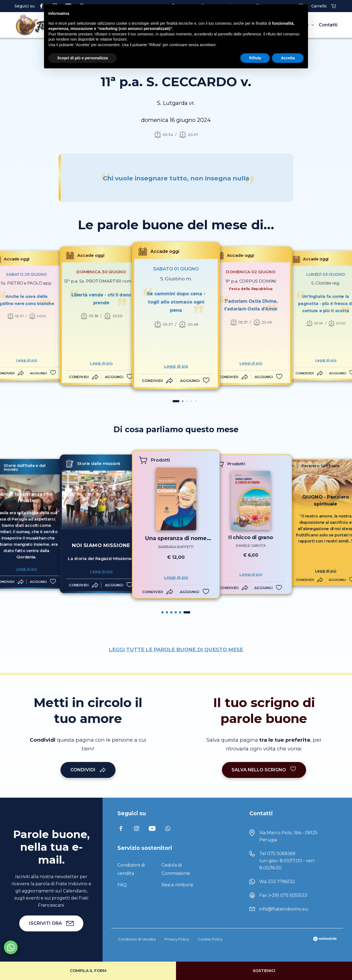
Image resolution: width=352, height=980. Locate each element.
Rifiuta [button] (255, 58)
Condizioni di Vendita (137, 939)
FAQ (122, 885)
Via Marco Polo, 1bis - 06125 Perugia (288, 836)
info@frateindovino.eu (284, 909)
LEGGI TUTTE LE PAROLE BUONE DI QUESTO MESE (176, 650)
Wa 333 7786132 (277, 882)
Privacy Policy (177, 939)
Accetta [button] (288, 58)
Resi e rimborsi (177, 885)
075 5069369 (281, 854)
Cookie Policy (210, 939)
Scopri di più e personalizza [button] (82, 58)
